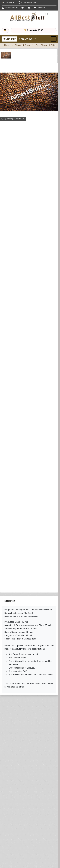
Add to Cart (12, 366)
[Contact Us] (27, 3)
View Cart (9, 39)
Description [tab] (10, 404)
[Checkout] (39, 8)
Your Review (13, 585)
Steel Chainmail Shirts (46, 45)
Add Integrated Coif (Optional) (16, 256)
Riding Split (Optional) (12, 346)
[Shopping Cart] (29, 8)
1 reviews (21, 126)
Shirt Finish (9, 165)
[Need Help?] (41, 366)
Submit (11, 628)
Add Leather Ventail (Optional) (16, 216)
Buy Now (30, 366)
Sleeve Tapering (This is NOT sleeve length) (23, 205)
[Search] (5, 30)
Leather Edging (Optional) (14, 306)
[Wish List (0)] (23, 8)
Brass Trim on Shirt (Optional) (16, 296)
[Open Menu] (54, 39)
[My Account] (10, 8)
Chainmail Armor (23, 45)
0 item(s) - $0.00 (34, 30)
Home (7, 45)
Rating (10, 612)
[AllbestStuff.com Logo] (29, 17)
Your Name (12, 574)
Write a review (36, 126)
